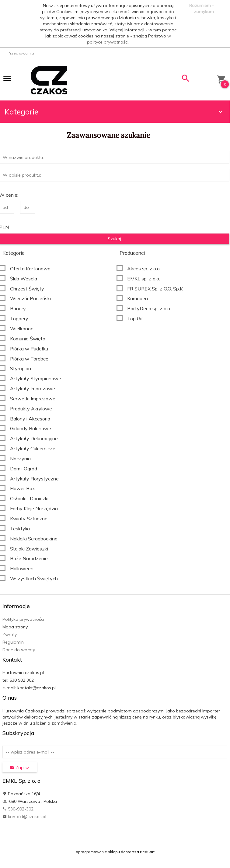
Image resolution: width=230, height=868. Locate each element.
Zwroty (10, 634)
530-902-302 (18, 809)
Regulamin (13, 642)
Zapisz (20, 768)
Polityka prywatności (23, 619)
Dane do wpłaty (19, 650)
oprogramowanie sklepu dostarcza (107, 852)
